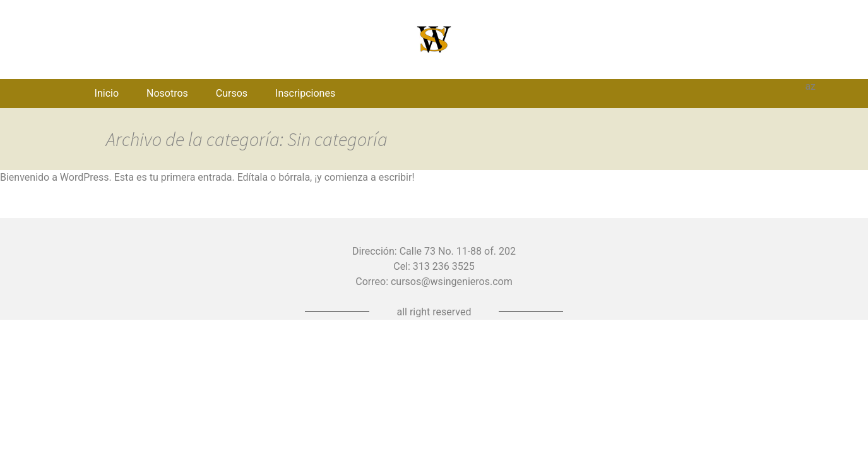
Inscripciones (305, 93)
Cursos (232, 93)
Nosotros (167, 93)
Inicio (107, 93)
